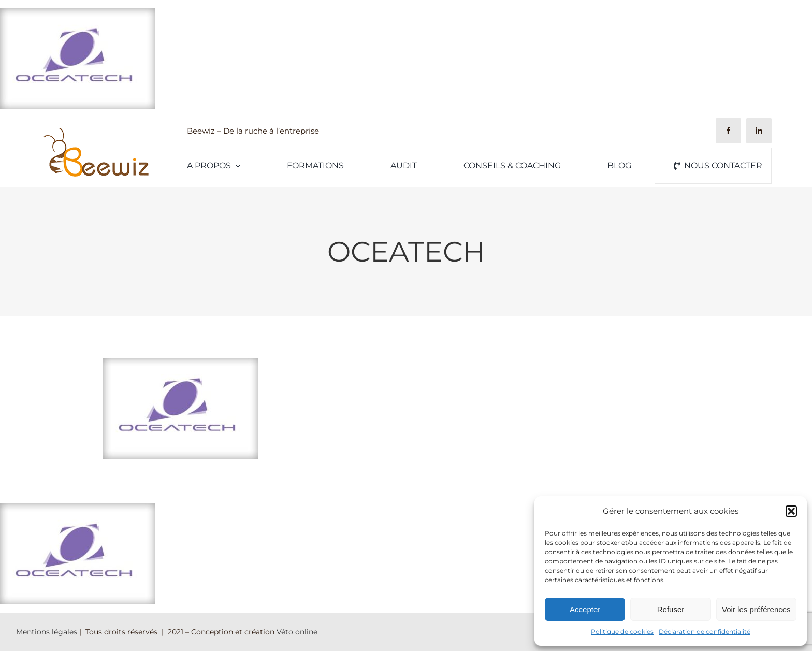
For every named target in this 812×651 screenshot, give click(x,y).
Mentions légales (47, 632)
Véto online (297, 632)
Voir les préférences (756, 609)
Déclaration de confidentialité (705, 632)
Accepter (585, 609)
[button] (791, 511)
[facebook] (728, 131)
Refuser (671, 609)
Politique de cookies (622, 632)
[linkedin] (759, 131)
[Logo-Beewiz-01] (96, 130)
